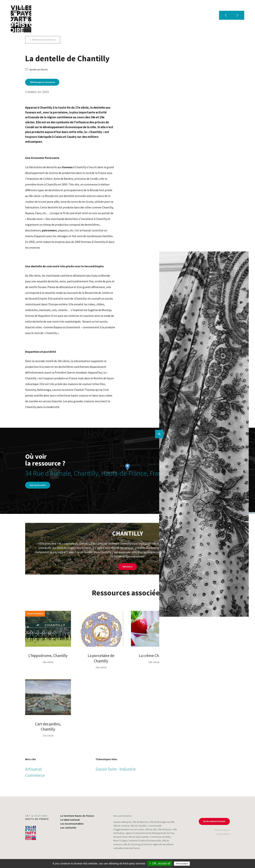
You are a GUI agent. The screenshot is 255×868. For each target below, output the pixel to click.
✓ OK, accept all (160, 863)
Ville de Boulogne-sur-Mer (162, 822)
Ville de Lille (151, 829)
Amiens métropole (122, 822)
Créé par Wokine (223, 834)
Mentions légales (222, 830)
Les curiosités (68, 828)
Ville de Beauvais (140, 822)
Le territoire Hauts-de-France (77, 816)
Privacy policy (198, 864)
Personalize (182, 864)
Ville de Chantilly (138, 826)
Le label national (70, 820)
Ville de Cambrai (121, 826)
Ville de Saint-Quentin (139, 837)
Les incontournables (72, 824)
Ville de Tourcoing (132, 844)
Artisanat (34, 769)
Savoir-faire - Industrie (116, 769)
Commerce (35, 775)
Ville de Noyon (165, 829)
